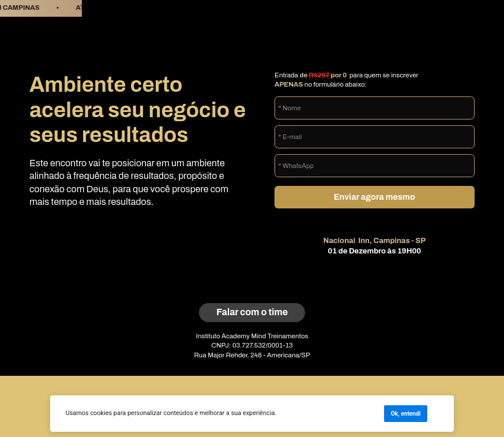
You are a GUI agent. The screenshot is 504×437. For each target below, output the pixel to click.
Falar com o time (252, 312)
